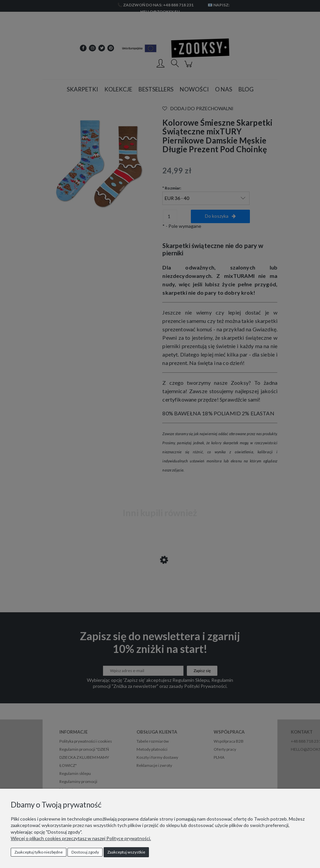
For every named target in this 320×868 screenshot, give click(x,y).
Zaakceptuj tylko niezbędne (39, 852)
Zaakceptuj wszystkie (126, 852)
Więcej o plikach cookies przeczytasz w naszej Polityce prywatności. (81, 838)
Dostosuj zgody (85, 852)
